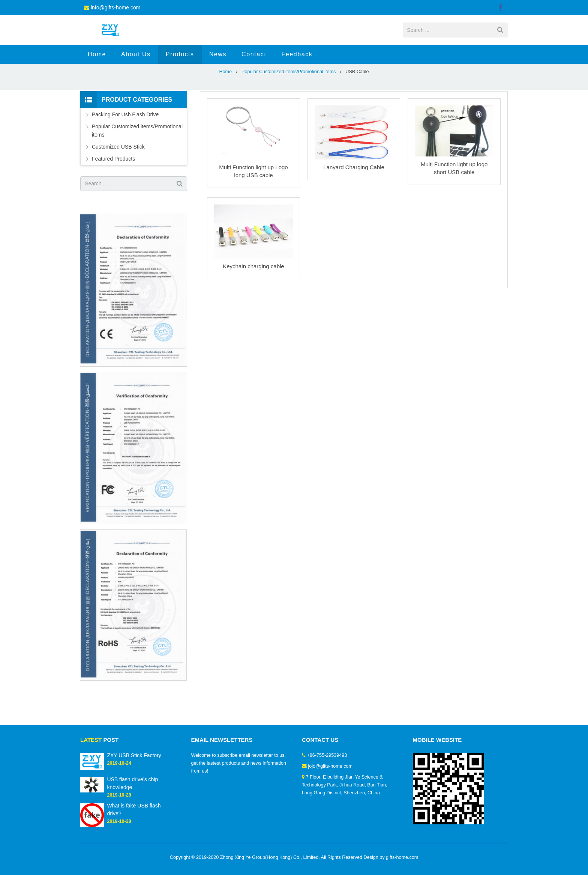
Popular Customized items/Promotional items (289, 98)
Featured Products (113, 185)
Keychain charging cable (253, 292)
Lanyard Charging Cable (354, 193)
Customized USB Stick (118, 173)
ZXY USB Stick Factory (134, 755)
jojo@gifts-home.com (330, 766)
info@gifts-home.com (115, 8)
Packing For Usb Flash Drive (125, 140)
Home (225, 98)
